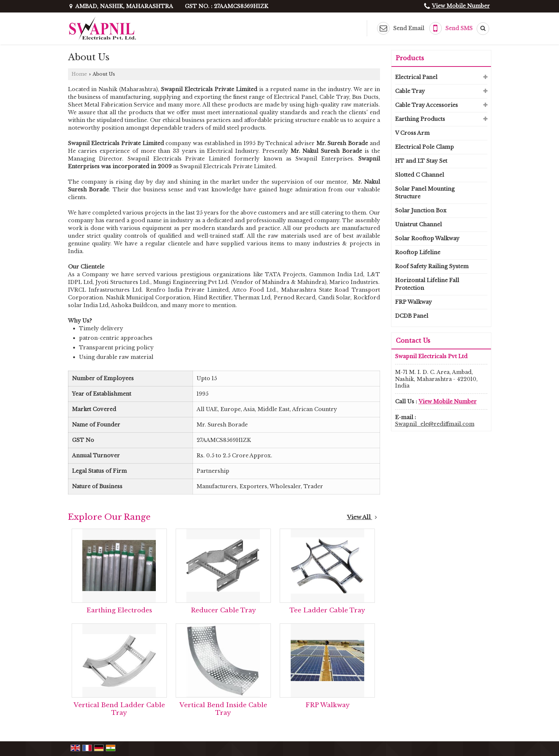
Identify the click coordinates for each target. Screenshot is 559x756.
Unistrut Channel (418, 224)
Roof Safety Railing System (432, 266)
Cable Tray (410, 91)
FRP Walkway (327, 705)
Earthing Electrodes (119, 610)
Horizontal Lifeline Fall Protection (427, 284)
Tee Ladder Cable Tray (327, 610)
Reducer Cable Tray (223, 610)
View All (362, 517)
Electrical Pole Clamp (424, 147)
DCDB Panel (412, 316)
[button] (461, 6)
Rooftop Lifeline (418, 252)
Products (410, 58)
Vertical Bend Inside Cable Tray (223, 709)
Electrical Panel (416, 77)
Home (79, 74)
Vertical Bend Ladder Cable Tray (119, 709)
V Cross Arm (412, 133)
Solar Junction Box (421, 210)
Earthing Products (420, 119)
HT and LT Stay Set (421, 161)
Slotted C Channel (420, 175)
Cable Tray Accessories (427, 105)
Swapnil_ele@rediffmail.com (435, 424)
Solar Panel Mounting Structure (425, 193)
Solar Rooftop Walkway (427, 238)
